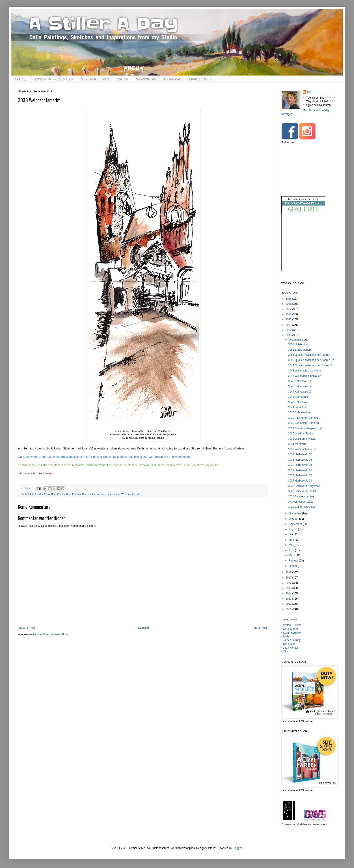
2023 (289, 314)
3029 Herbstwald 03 (300, 470)
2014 (289, 594)
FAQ (106, 79)
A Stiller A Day (42, 494)
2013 (289, 599)
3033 (31, 494)
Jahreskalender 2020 (301, 502)
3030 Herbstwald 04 (300, 465)
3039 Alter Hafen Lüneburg (304, 418)
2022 (289, 320)
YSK (286, 652)
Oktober (294, 519)
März (292, 555)
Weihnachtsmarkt (131, 494)
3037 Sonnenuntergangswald (306, 428)
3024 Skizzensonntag (301, 497)
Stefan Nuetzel (292, 625)
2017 (289, 578)
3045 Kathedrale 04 (300, 386)
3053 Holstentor (298, 344)
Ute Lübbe (289, 644)
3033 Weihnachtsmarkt (302, 449)
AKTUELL (21, 79)
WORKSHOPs (146, 79)
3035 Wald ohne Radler (302, 439)
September (296, 524)
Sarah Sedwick (292, 633)
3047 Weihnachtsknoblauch (305, 376)
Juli (291, 534)
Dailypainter (88, 494)
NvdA (286, 637)
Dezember (295, 340)
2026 (289, 299)
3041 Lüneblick (297, 407)
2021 (289, 325)
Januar (293, 566)
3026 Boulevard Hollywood (304, 486)
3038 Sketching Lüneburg (303, 423)
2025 (289, 304)
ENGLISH (123, 79)
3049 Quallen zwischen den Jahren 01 (311, 365)
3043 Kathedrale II (299, 397)
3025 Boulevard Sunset (302, 491)
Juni (292, 540)
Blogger (237, 848)
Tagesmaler (114, 494)
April (292, 550)
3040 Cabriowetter (299, 412)
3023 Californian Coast (302, 507)
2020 (289, 330)
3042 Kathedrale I (299, 402)
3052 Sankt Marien (299, 350)
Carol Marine (291, 629)
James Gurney (292, 640)
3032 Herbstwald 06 (300, 454)
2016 (289, 583)
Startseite (144, 628)
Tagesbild (101, 494)
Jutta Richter (291, 648)
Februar (294, 561)
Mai (291, 545)
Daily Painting (73, 494)
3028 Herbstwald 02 (300, 475)
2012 (289, 604)
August (293, 529)
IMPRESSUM (198, 79)
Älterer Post (260, 628)
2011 (289, 609)
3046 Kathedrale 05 (300, 381)
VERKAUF (89, 79)
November (295, 514)
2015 (289, 588)
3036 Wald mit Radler (301, 434)
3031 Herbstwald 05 (300, 460)
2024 (289, 309)
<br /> (303, 246)
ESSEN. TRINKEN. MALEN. (55, 79)
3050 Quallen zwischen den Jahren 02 (311, 360)
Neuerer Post (27, 628)
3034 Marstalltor (298, 444)
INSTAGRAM (172, 79)
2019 (289, 335)
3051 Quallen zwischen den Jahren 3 (310, 355)
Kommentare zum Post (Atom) (51, 634)
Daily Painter (58, 494)
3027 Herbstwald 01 (300, 481)
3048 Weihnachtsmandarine (305, 371)
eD (309, 92)
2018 (289, 572)
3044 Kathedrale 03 (300, 392)
